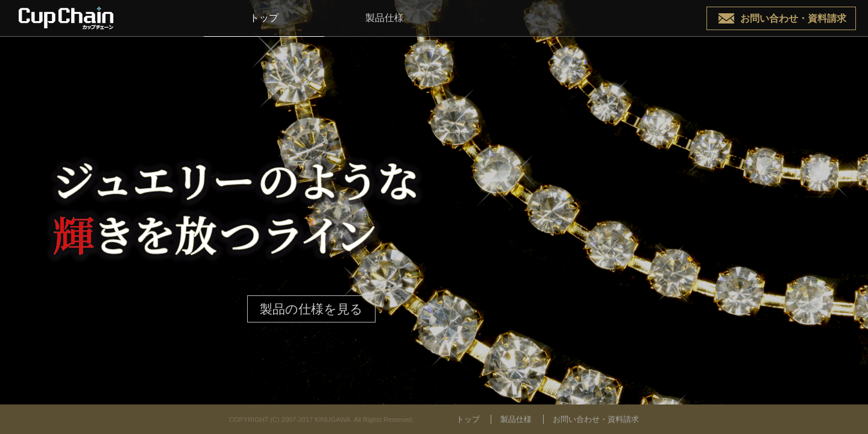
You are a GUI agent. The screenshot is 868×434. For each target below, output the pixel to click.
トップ (264, 18)
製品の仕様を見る (311, 309)
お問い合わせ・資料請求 (793, 18)
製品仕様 (385, 18)
